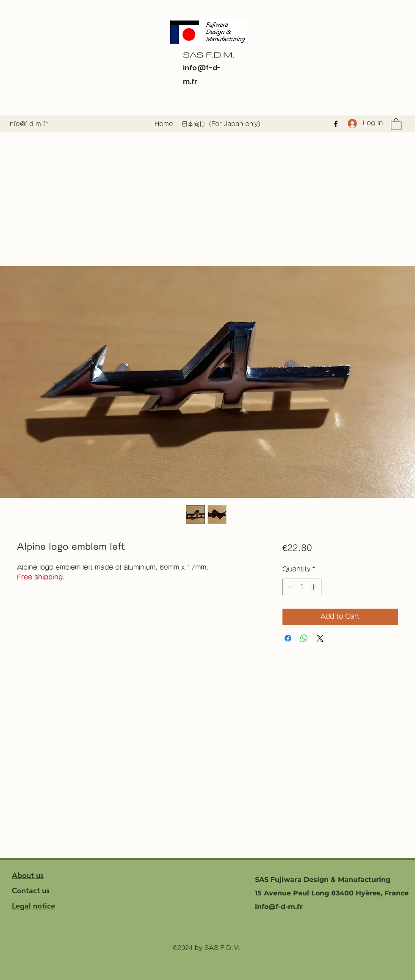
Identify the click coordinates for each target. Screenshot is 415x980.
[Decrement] (289, 587)
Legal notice (33, 906)
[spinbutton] (302, 587)
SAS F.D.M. (209, 54)
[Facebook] (336, 124)
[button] (396, 124)
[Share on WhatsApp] (304, 638)
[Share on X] (320, 638)
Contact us (31, 891)
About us (28, 875)
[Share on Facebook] (288, 638)
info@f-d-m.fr (28, 124)
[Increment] (314, 587)
